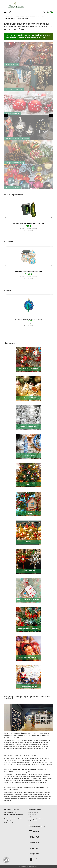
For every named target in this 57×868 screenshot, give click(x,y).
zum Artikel (28, 231)
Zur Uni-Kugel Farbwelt (13, 187)
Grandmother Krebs (12, 64)
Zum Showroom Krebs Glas (14, 89)
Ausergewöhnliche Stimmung (15, 163)
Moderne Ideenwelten (12, 114)
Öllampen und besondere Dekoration (17, 138)
